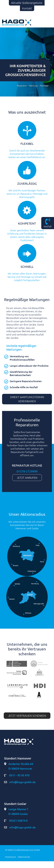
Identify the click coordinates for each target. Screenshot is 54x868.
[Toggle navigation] (46, 23)
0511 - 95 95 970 (17, 775)
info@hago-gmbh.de (20, 782)
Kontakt (27, 8)
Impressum (11, 857)
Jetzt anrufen (27, 478)
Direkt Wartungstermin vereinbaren (27, 399)
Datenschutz (24, 857)
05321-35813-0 (16, 821)
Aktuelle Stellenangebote (27, 3)
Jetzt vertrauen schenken (27, 716)
